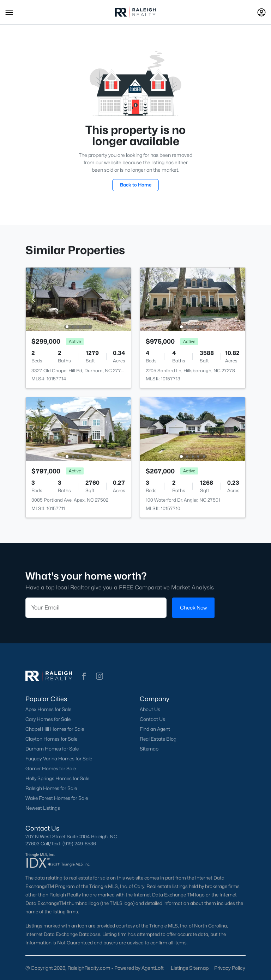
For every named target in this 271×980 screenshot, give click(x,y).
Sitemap (149, 749)
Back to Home (136, 185)
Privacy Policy (230, 968)
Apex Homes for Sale (48, 709)
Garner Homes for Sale (51, 768)
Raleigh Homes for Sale (51, 788)
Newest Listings (43, 808)
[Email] (96, 608)
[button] (9, 12)
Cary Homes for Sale (48, 719)
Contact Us (152, 719)
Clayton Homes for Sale (51, 739)
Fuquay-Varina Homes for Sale (59, 759)
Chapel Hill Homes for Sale (55, 729)
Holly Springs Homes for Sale (57, 778)
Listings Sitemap (190, 968)
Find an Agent (155, 729)
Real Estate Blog (158, 739)
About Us (150, 709)
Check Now (193, 608)
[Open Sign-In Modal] (261, 12)
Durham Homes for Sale (52, 749)
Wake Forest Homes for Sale (57, 798)
